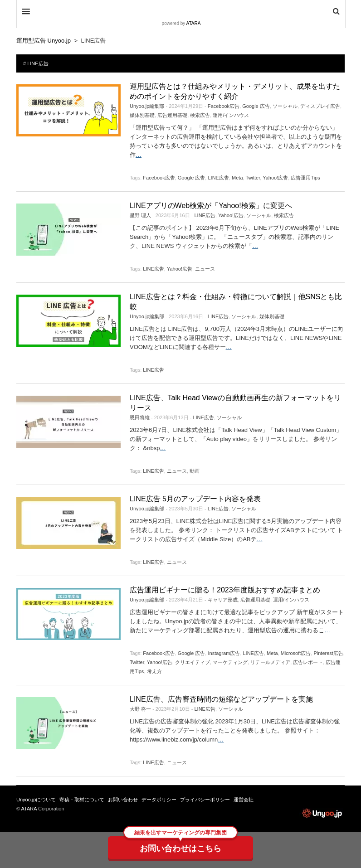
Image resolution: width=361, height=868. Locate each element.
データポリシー (159, 800)
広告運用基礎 (172, 115)
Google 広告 (256, 106)
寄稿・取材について (82, 800)
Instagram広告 (224, 653)
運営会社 (244, 800)
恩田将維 (140, 417)
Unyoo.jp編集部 (147, 106)
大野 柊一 (140, 709)
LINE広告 (218, 178)
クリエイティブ (193, 662)
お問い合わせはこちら (180, 849)
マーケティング (230, 662)
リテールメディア (270, 662)
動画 (195, 471)
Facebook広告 (224, 106)
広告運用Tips (305, 178)
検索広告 (200, 115)
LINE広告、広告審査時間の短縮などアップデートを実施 (221, 699)
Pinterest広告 (328, 653)
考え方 (154, 671)
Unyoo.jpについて (36, 800)
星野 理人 (140, 215)
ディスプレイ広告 (320, 106)
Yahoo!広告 (275, 178)
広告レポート (308, 662)
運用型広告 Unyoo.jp (322, 813)
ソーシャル (285, 106)
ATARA (194, 23)
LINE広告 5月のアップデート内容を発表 (195, 499)
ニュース (205, 269)
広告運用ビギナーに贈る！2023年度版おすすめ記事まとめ (225, 590)
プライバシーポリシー (205, 800)
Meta (237, 178)
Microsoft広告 (296, 653)
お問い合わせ (123, 800)
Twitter (253, 178)
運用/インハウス (231, 115)
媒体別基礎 (142, 115)
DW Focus (181, 11)
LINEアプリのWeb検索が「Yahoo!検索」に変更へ (211, 206)
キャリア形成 (223, 600)
